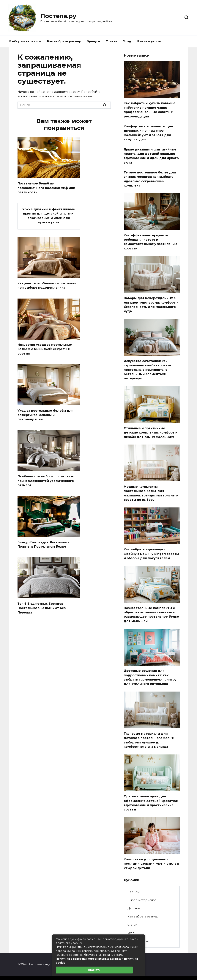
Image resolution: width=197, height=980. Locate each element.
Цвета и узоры (149, 41)
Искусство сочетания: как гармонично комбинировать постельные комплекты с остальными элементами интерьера (147, 365)
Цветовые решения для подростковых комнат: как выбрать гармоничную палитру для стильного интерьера (150, 669)
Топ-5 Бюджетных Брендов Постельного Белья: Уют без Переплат (42, 604)
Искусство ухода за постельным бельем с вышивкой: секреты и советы (45, 347)
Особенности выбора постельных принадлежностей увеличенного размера (46, 478)
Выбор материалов (25, 41)
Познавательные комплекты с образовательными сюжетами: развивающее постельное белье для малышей (151, 607)
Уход (127, 41)
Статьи (112, 41)
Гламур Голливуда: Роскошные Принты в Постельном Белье (44, 541)
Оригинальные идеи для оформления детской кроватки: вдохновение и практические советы (151, 793)
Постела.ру (58, 16)
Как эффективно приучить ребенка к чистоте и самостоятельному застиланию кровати (150, 238)
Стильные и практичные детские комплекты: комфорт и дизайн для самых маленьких (151, 427)
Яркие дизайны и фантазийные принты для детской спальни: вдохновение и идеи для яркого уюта (49, 215)
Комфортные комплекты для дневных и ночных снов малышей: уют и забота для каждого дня (148, 132)
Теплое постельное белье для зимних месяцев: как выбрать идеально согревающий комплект (150, 176)
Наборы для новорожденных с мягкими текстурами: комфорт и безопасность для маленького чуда (151, 300)
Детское (134, 897)
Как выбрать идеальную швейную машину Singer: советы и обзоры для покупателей (151, 547)
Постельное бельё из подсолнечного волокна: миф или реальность (46, 187)
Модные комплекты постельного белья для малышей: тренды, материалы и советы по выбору (151, 487)
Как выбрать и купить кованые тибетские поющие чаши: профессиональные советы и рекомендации (150, 109)
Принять (94, 970)
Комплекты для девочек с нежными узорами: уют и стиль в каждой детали (151, 853)
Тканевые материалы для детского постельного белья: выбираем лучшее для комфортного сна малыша (149, 731)
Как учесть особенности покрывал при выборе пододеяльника (47, 284)
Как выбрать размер (64, 41)
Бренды (93, 41)
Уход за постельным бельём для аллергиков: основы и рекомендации (45, 412)
